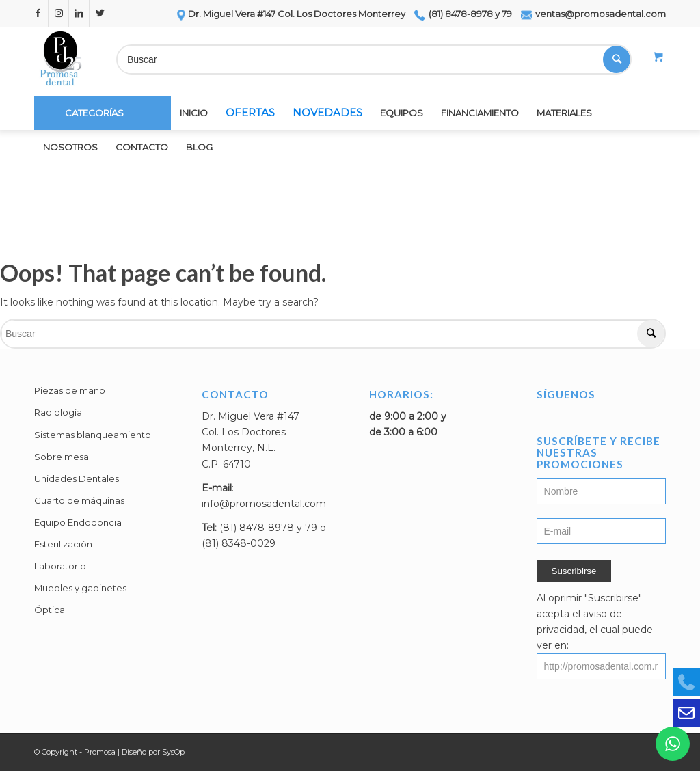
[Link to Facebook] (38, 14)
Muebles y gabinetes (80, 588)
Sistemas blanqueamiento (93, 435)
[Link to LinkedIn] (79, 14)
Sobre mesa (62, 457)
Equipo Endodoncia (78, 522)
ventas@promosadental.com (593, 14)
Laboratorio (60, 566)
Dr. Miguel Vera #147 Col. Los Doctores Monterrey (291, 14)
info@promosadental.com (264, 504)
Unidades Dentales (77, 478)
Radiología (58, 412)
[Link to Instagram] (58, 14)
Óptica (50, 610)
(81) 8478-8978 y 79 (463, 14)
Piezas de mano (70, 390)
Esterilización (63, 544)
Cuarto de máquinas (79, 500)
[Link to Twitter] (100, 14)
